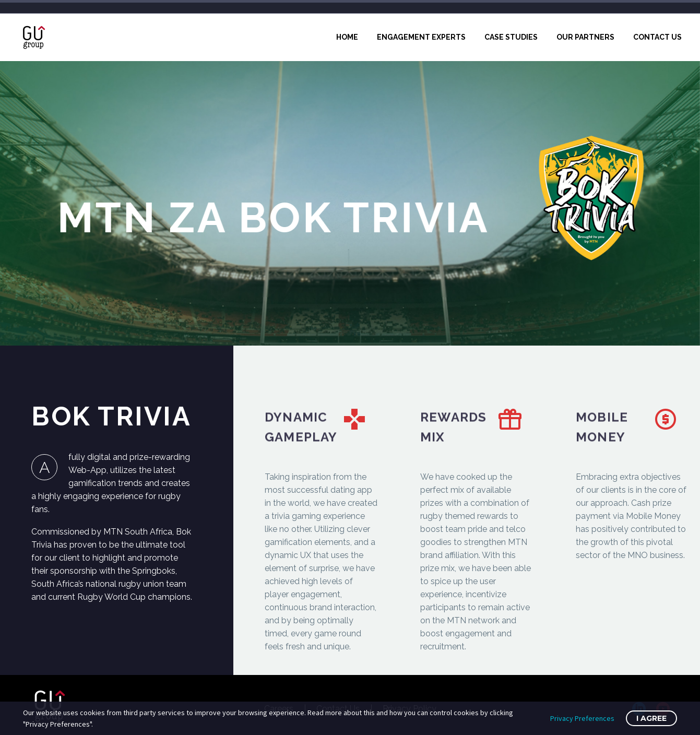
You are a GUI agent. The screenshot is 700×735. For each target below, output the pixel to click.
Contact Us (657, 37)
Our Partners (585, 37)
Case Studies (511, 37)
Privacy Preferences (582, 718)
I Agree (651, 718)
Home (347, 37)
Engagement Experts (421, 37)
